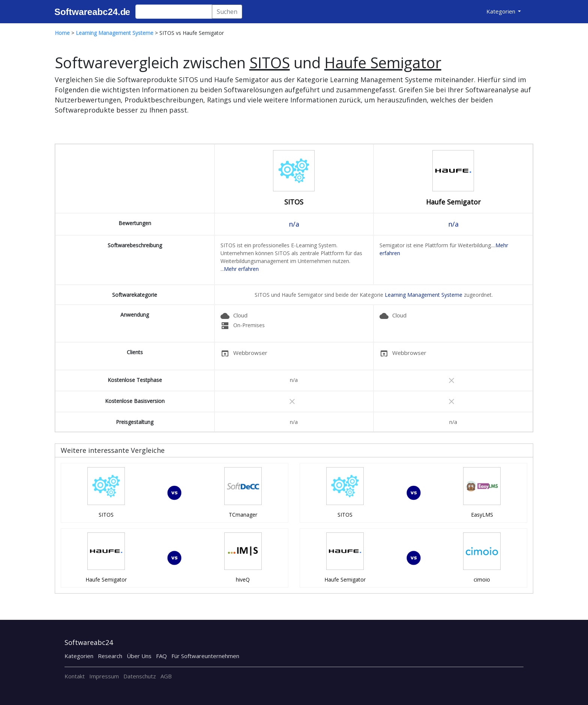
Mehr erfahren (241, 269)
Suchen (227, 12)
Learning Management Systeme (424, 295)
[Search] (174, 12)
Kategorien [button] (502, 11)
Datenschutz (140, 676)
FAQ (161, 656)
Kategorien (79, 656)
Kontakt (75, 676)
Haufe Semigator (453, 202)
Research (110, 656)
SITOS (294, 202)
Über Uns (139, 656)
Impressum (104, 676)
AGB (166, 676)
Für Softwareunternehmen (205, 656)
